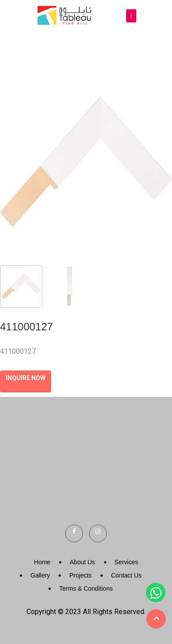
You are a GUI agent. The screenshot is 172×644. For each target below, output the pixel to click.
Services (127, 562)
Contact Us (126, 575)
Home (42, 562)
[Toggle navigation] (131, 16)
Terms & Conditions (86, 588)
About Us (82, 562)
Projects (80, 575)
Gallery (40, 575)
